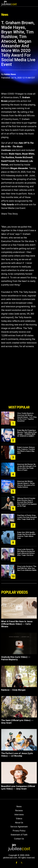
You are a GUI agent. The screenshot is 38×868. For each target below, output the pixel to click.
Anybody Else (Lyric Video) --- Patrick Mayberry (16, 658)
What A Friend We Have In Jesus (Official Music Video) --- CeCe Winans (17, 624)
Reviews (19, 811)
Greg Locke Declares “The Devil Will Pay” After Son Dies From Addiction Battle (27, 568)
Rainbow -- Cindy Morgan (13, 690)
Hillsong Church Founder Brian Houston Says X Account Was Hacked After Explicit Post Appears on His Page (27, 502)
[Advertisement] (19, 393)
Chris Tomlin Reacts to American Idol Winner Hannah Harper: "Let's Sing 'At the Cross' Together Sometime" (27, 417)
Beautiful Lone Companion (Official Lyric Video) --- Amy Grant (18, 788)
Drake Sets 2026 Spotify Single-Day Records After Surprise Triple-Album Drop (26, 535)
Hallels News (10, 74)
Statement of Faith (19, 835)
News (19, 806)
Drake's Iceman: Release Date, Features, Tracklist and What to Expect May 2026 (26, 450)
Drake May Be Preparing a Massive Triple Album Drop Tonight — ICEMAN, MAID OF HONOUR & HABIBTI (27, 433)
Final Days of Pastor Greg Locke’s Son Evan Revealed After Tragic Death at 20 (27, 517)
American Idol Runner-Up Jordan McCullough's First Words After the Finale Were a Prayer (27, 467)
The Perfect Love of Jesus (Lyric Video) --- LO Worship (17, 755)
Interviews (19, 815)
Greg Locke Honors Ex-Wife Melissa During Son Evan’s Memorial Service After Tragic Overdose (26, 552)
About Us (19, 823)
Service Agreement (19, 827)
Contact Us (19, 839)
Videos (19, 819)
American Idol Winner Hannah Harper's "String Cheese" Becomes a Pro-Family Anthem (26, 484)
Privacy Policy (19, 831)
